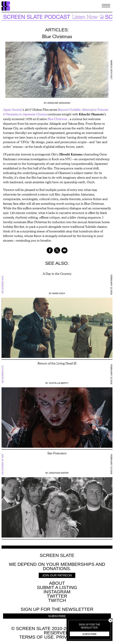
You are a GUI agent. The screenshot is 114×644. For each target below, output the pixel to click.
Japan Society (13, 110)
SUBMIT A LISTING (57, 587)
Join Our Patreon (57, 575)
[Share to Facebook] (50, 250)
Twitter (57, 596)
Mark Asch (59, 293)
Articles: (57, 30)
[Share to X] (57, 250)
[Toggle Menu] (106, 6)
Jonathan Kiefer (59, 473)
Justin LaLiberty (59, 383)
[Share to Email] (64, 250)
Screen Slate (57, 555)
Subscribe (90, 634)
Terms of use (36, 637)
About (57, 583)
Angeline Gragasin (59, 103)
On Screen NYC (3, 285)
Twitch (57, 600)
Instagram (57, 592)
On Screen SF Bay (3, 464)
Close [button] (110, 620)
